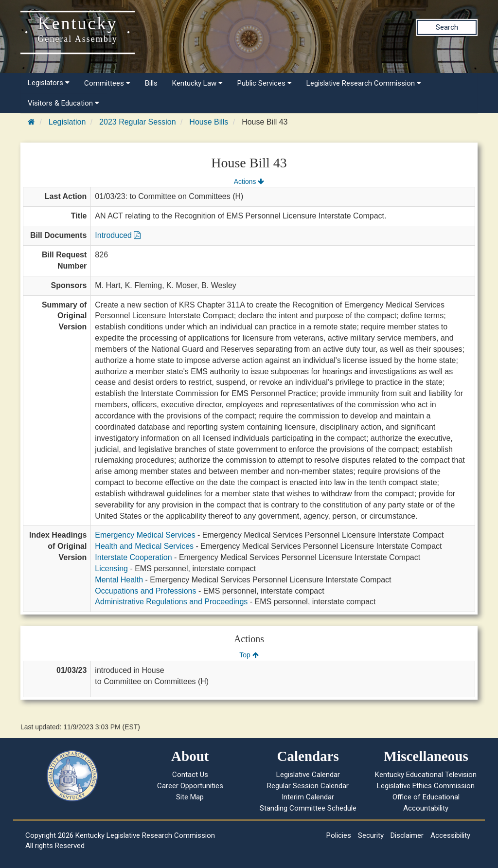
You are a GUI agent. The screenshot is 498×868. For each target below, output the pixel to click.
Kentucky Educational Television (426, 775)
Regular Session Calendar (308, 786)
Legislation (67, 122)
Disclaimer (407, 835)
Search (447, 27)
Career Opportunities (190, 786)
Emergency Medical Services (145, 535)
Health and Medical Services (144, 546)
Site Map (190, 797)
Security (371, 835)
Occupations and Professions (145, 591)
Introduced (118, 235)
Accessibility (450, 835)
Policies (339, 835)
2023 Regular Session (137, 122)
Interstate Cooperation (133, 557)
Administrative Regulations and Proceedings (171, 602)
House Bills (209, 122)
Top (249, 655)
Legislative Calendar (308, 775)
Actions (249, 181)
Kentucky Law (197, 83)
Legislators (49, 83)
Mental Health (119, 580)
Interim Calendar (308, 797)
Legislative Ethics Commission (426, 786)
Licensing (111, 569)
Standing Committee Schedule (308, 808)
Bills (151, 83)
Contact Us (190, 775)
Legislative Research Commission (364, 83)
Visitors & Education (63, 103)
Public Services (265, 83)
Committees (107, 83)
